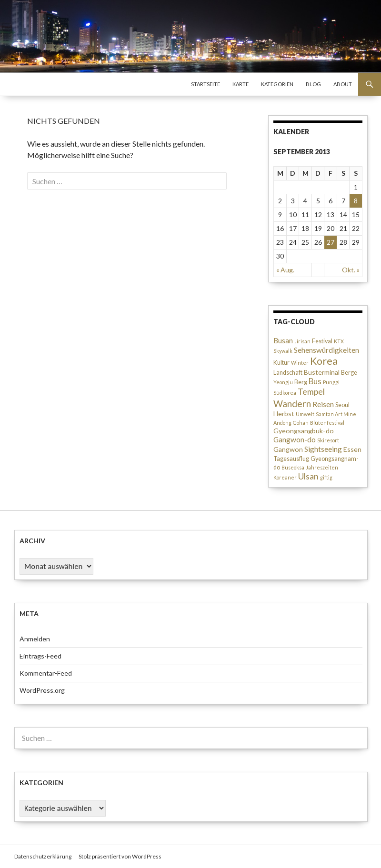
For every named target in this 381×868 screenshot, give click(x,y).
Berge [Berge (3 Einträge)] (349, 373)
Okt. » (351, 270)
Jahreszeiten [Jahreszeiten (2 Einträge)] (322, 467)
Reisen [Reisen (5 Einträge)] (323, 404)
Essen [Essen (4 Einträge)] (352, 449)
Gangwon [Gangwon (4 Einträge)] (288, 449)
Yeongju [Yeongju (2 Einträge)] (283, 382)
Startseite (206, 84)
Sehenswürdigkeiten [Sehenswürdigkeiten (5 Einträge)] (326, 350)
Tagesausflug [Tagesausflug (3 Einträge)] (291, 459)
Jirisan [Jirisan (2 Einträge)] (302, 341)
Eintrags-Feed (40, 656)
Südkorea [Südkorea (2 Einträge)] (285, 393)
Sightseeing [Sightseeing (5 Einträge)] (323, 449)
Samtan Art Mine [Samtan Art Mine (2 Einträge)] (336, 414)
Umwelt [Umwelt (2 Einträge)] (305, 414)
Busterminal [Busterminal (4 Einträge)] (322, 372)
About (343, 84)
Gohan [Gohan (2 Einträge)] (301, 423)
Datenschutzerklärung (43, 856)
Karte (241, 84)
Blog (313, 84)
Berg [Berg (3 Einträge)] (301, 382)
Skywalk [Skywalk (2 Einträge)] (283, 351)
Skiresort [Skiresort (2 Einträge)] (328, 440)
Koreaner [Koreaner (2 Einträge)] (285, 477)
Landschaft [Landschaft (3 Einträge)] (288, 373)
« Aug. (285, 270)
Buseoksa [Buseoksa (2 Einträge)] (293, 467)
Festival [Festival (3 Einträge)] (322, 341)
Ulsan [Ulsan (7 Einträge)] (308, 476)
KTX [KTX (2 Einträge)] (339, 341)
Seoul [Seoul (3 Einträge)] (342, 405)
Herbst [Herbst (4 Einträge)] (284, 414)
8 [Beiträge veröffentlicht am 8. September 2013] (356, 201)
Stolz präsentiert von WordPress (120, 856)
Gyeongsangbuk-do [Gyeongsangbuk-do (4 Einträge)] (304, 431)
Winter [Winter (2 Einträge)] (300, 363)
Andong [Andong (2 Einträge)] (282, 423)
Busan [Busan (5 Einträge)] (283, 340)
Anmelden (35, 639)
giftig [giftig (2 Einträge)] (326, 477)
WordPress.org (42, 690)
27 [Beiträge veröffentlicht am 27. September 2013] (331, 242)
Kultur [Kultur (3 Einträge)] (281, 363)
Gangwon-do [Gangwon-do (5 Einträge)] (295, 439)
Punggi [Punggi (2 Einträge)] (331, 382)
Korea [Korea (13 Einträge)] (324, 361)
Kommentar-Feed (46, 673)
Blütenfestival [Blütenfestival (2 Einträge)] (327, 423)
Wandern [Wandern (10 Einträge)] (292, 404)
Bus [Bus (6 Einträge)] (315, 381)
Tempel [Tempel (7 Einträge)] (311, 392)
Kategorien (277, 84)
